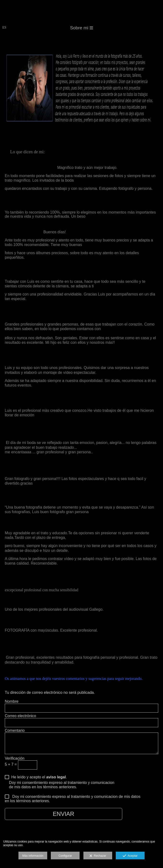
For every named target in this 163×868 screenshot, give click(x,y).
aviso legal (56, 777)
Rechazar (98, 856)
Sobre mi (81, 28)
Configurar (65, 856)
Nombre (12, 701)
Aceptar (130, 856)
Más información (33, 856)
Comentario (15, 730)
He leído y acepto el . (38, 777)
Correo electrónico (20, 716)
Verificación (15, 758)
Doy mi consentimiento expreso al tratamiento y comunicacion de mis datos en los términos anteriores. (73, 799)
